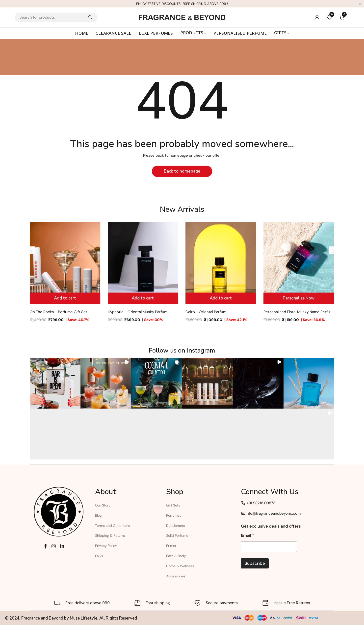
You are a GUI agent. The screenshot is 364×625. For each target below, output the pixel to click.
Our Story (103, 505)
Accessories (176, 576)
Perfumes (174, 515)
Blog (98, 515)
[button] (55, 383)
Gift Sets (173, 505)
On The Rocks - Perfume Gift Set (58, 312)
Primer (171, 546)
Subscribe (255, 563)
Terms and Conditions (113, 526)
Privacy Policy (106, 546)
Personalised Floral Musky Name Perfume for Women (299, 312)
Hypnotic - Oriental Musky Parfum (138, 312)
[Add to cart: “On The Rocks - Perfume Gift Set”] (65, 298)
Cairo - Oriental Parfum (206, 312)
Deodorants (176, 526)
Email (247, 535)
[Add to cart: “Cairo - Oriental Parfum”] (221, 298)
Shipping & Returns (110, 536)
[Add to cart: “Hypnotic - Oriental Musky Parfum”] (143, 298)
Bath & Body (176, 556)
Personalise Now (299, 298)
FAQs (99, 556)
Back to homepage (182, 171)
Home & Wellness (180, 566)
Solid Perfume (177, 536)
